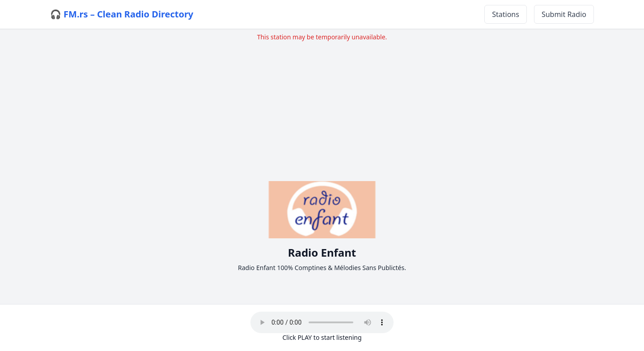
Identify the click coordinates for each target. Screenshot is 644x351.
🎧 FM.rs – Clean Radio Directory (122, 14)
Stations (506, 14)
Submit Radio (564, 14)
